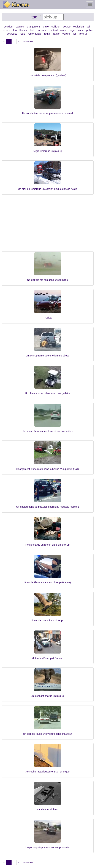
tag (34, 17)
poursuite (12, 34)
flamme (23, 30)
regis (23, 34)
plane (80, 30)
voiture (66, 34)
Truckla (47, 318)
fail (88, 27)
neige (72, 30)
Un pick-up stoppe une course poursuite (47, 847)
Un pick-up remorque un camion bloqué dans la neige (47, 189)
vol (74, 34)
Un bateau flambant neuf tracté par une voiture (48, 431)
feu (15, 30)
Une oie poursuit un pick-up (47, 620)
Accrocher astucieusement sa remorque (47, 772)
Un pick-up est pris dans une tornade (47, 280)
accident (9, 27)
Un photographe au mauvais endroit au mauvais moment (47, 507)
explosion (79, 27)
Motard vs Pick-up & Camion (47, 658)
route (47, 34)
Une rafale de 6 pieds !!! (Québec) (47, 76)
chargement (33, 27)
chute (46, 27)
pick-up (83, 34)
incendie (42, 30)
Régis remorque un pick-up (47, 151)
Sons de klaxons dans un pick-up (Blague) (47, 582)
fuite (33, 30)
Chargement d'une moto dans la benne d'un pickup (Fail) (48, 469)
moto (63, 30)
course (67, 27)
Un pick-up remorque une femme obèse (47, 356)
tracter (56, 34)
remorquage (35, 34)
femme (7, 30)
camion (20, 27)
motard (54, 30)
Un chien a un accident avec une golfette (47, 393)
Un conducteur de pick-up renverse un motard (47, 113)
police (90, 30)
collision (56, 27)
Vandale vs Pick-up (47, 810)
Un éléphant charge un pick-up (47, 696)
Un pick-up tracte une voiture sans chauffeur (47, 734)
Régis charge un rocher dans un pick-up (47, 545)
